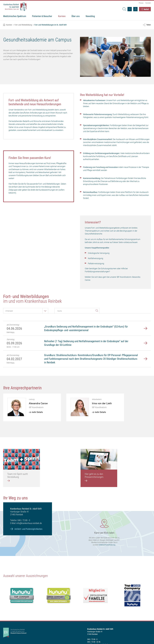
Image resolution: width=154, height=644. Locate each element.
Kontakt (148, 3)
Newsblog (90, 16)
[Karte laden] (77, 533)
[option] (32, 407)
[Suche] (124, 9)
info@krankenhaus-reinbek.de (29, 523)
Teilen (149, 25)
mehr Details (37, 412)
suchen (97, 310)
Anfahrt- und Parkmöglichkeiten (28, 529)
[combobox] (26, 311)
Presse (141, 3)
